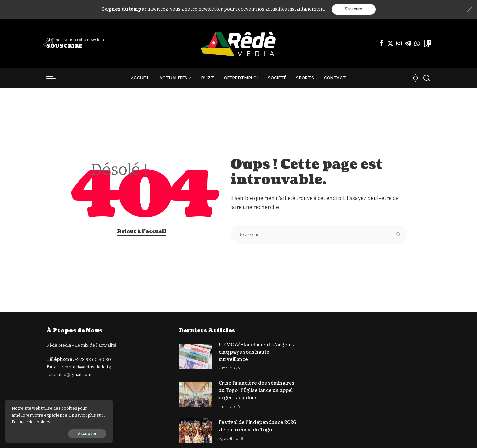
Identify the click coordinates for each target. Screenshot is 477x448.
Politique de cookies (40, 422)
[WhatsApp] (417, 43)
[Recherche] (427, 78)
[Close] (470, 9)
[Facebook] (381, 43)
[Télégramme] (408, 43)
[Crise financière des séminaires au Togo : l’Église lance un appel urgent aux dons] (195, 393)
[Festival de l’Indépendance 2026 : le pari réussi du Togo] (195, 429)
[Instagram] (399, 43)
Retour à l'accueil (142, 231)
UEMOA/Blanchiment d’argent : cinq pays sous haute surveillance (257, 352)
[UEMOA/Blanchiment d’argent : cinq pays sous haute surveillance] (195, 356)
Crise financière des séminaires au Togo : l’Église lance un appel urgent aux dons (257, 390)
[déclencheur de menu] (54, 78)
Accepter (79, 434)
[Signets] (427, 43)
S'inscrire (354, 9)
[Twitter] (390, 43)
